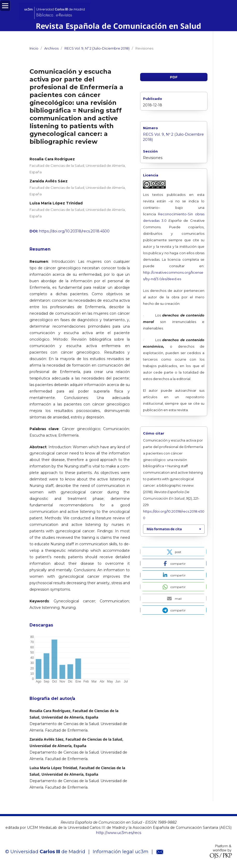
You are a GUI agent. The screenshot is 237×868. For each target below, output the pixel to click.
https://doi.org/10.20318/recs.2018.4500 (74, 231)
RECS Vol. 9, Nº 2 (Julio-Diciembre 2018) (97, 48)
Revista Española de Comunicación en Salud (118, 26)
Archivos (51, 48)
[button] (173, 552)
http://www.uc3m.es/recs (119, 833)
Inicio (34, 48)
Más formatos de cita (164, 529)
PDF (174, 77)
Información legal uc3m (121, 852)
